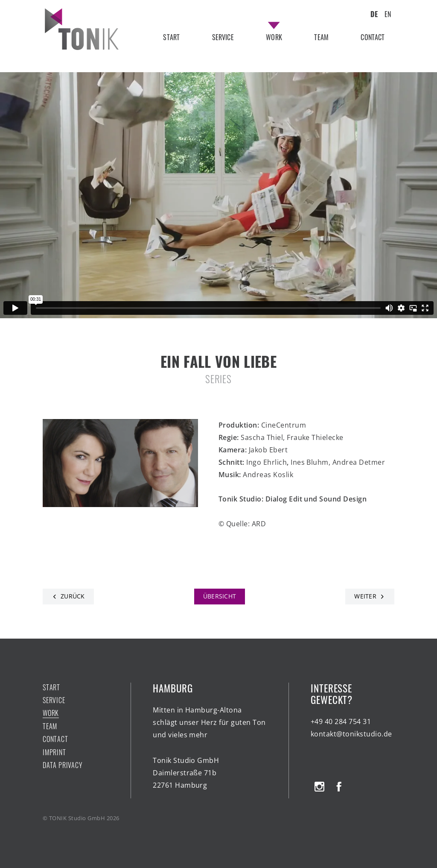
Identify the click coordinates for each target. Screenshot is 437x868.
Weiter (365, 596)
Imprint (54, 752)
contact (373, 37)
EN (388, 14)
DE (374, 14)
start (171, 37)
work (274, 37)
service (223, 37)
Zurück (73, 596)
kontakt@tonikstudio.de (351, 734)
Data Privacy (63, 765)
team (321, 37)
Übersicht (220, 596)
